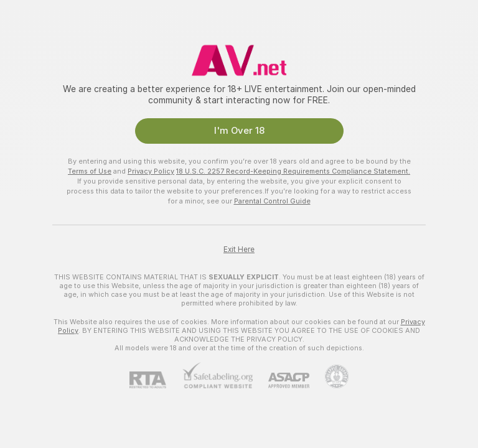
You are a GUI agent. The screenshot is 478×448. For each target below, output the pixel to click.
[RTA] (156, 380)
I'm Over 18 (239, 131)
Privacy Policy (151, 171)
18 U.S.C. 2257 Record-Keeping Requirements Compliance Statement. (293, 171)
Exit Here (239, 250)
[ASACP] (281, 380)
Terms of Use (90, 171)
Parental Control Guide (272, 201)
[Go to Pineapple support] (329, 376)
